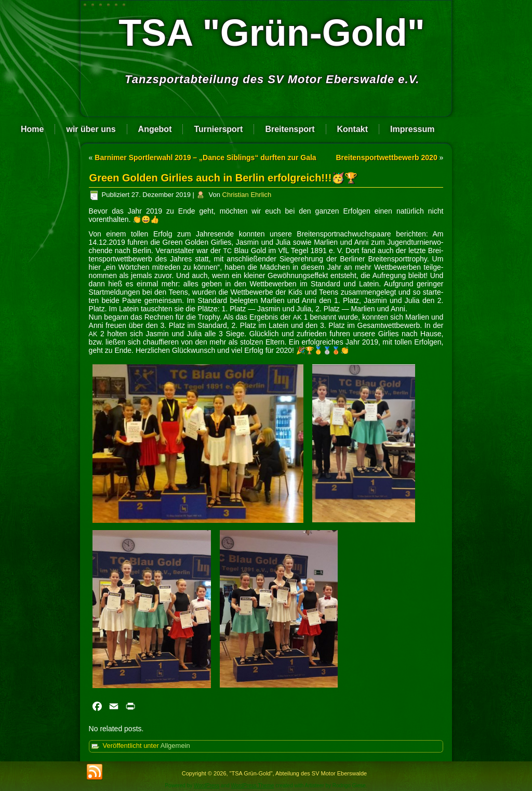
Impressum (412, 129)
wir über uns (91, 129)
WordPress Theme (253, 786)
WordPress (207, 786)
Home (32, 129)
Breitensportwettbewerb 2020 (386, 157)
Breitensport (290, 129)
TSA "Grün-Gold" (272, 33)
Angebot (155, 129)
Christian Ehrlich (247, 195)
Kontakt (353, 129)
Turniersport (218, 129)
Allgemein (175, 746)
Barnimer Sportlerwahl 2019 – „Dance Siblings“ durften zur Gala (205, 157)
